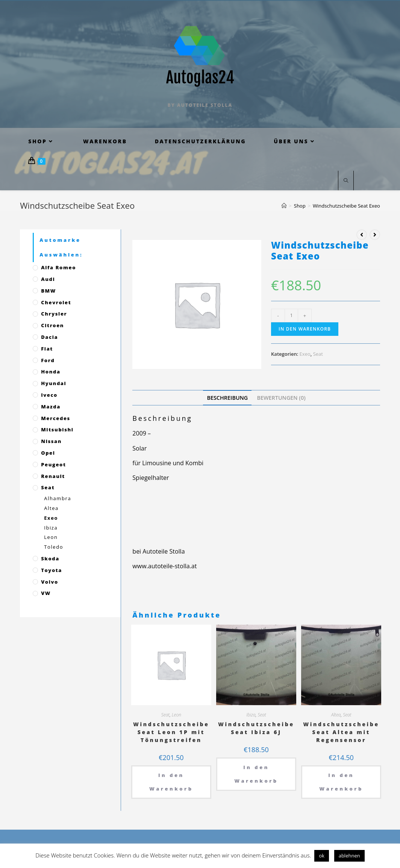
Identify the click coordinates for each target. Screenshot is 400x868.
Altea (336, 715)
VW (46, 593)
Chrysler (54, 314)
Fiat (47, 349)
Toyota (52, 570)
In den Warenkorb (305, 329)
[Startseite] (284, 206)
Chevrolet (56, 302)
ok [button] (322, 856)
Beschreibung (227, 398)
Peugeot (53, 464)
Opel (48, 453)
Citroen (52, 325)
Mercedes (56, 418)
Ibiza (251, 715)
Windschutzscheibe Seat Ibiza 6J (256, 728)
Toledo (54, 547)
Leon (177, 715)
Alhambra (58, 498)
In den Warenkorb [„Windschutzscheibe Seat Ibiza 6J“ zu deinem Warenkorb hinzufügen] (256, 774)
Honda (51, 372)
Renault (53, 476)
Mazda (51, 407)
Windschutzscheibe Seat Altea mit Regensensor (341, 732)
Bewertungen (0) (281, 398)
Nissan (51, 441)
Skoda (50, 558)
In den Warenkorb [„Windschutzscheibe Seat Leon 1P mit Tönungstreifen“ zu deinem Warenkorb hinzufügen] (171, 782)
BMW (48, 291)
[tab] (227, 398)
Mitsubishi (57, 429)
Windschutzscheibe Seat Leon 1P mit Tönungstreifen (171, 732)
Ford (48, 360)
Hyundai (54, 383)
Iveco (49, 395)
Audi (48, 279)
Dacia (49, 337)
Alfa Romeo (58, 267)
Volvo (50, 582)
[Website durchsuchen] (346, 181)
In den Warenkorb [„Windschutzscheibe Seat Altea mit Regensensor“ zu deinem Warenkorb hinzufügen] (341, 782)
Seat (318, 354)
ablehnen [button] (349, 856)
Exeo (305, 354)
